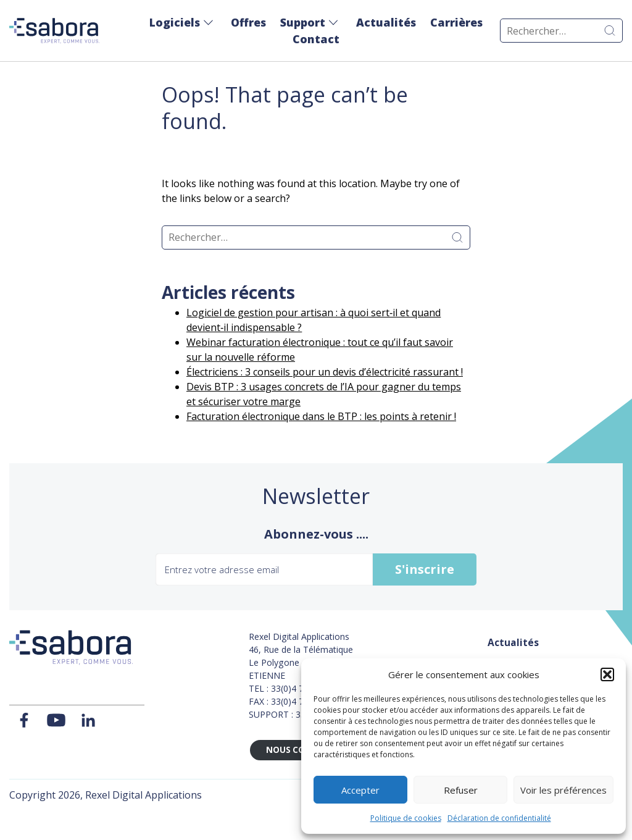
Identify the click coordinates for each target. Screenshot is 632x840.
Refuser (461, 790)
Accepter (360, 790)
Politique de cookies (406, 818)
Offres (248, 22)
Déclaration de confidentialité (499, 818)
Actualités (386, 22)
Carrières (456, 22)
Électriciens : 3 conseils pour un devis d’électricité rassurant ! (325, 372)
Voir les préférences (563, 790)
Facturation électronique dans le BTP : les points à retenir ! (321, 416)
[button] (607, 674)
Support (303, 22)
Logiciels (175, 22)
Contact (316, 39)
